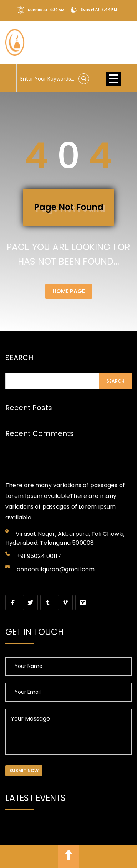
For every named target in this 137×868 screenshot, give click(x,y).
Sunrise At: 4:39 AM (41, 10)
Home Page (69, 291)
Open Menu (113, 79)
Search (19, 358)
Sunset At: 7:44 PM (94, 10)
